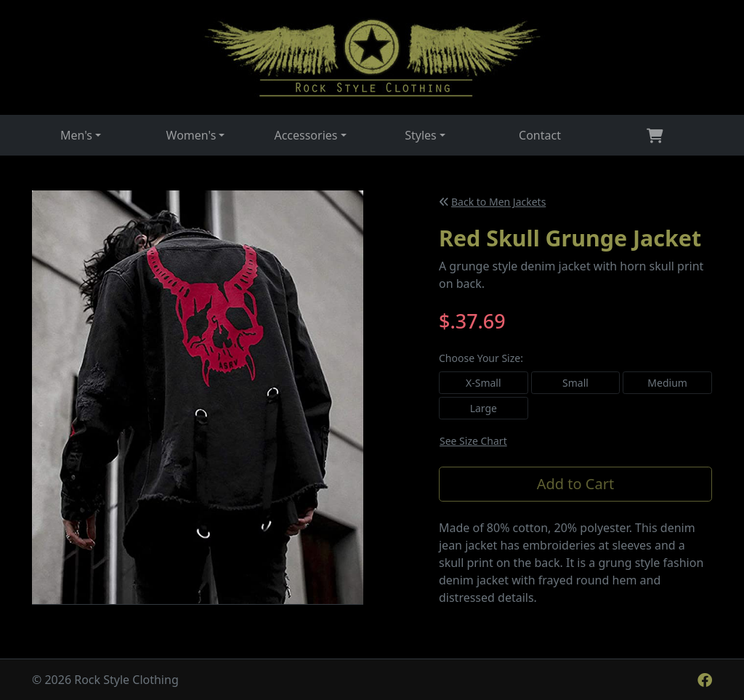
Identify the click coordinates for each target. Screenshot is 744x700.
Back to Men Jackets (493, 202)
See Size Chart (473, 441)
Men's (76, 135)
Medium (667, 383)
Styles (421, 135)
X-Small (484, 383)
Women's (191, 135)
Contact (540, 135)
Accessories (306, 135)
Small (575, 383)
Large (484, 408)
